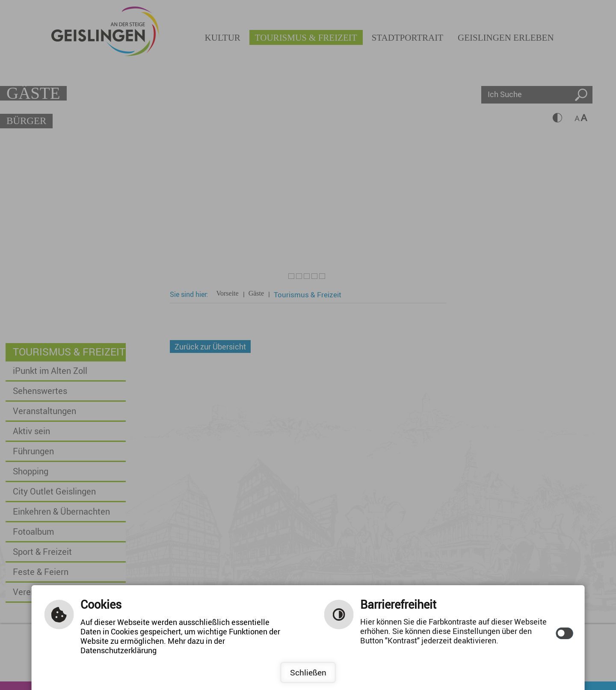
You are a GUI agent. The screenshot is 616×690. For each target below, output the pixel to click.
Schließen (308, 672)
